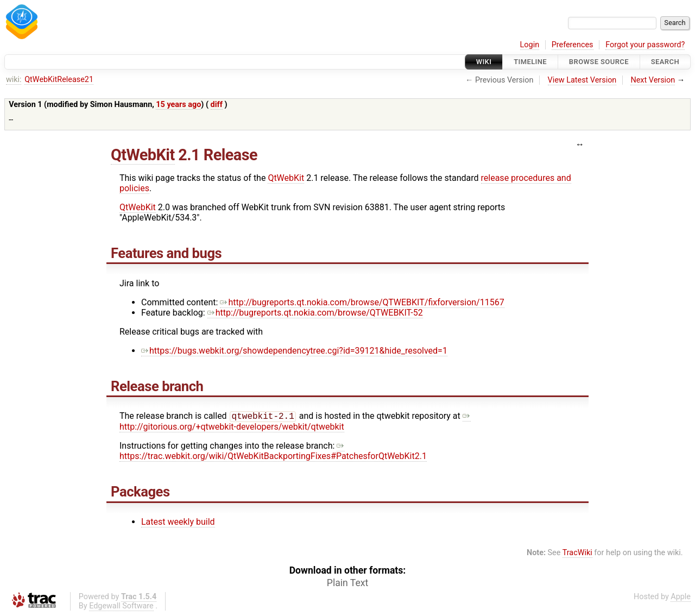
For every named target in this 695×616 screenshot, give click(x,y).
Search (665, 62)
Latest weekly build (178, 523)
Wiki (484, 62)
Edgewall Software (121, 607)
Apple (681, 598)
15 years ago (178, 105)
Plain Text (347, 584)
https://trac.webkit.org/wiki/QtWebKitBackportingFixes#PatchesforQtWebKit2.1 (273, 452)
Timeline (530, 62)
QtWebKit (143, 155)
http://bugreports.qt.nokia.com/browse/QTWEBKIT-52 (315, 313)
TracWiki (577, 554)
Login (530, 45)
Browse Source (599, 62)
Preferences (573, 45)
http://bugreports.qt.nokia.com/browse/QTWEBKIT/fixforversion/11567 (362, 302)
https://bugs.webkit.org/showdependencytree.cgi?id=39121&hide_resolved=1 (294, 351)
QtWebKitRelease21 (59, 80)
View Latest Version (582, 80)
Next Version (653, 80)
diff (217, 105)
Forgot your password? (645, 45)
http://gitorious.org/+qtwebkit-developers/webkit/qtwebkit (295, 422)
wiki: (14, 80)
